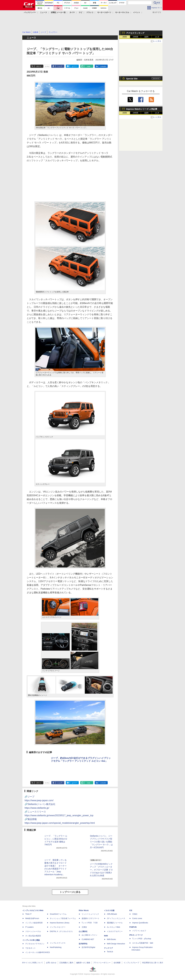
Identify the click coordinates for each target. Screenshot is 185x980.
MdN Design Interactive (116, 944)
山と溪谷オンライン (89, 935)
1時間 (125, 37)
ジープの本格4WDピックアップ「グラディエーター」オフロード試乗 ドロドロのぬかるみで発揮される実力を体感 (101, 870)
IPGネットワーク (136, 935)
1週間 (146, 37)
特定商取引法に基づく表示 (153, 963)
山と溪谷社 (83, 931)
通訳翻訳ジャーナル (115, 923)
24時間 (135, 37)
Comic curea (137, 918)
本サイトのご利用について (33, 963)
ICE (131, 910)
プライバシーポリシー (102, 963)
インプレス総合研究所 (34, 923)
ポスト (39, 66)
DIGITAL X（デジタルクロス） (62, 931)
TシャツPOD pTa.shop (142, 939)
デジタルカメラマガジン (35, 944)
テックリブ (108, 948)
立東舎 (84, 927)
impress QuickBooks (140, 923)
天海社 (135, 914)
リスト (47, 66)
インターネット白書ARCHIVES (38, 952)
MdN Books (111, 939)
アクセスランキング (135, 33)
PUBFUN (133, 927)
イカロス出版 (109, 910)
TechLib (110, 952)
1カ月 (157, 37)
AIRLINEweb (112, 914)
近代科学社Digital (88, 947)
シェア (60, 66)
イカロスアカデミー (115, 931)
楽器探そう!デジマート (91, 918)
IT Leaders (29, 927)
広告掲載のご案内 (66, 963)
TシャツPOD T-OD (90, 923)
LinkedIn (103, 66)
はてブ (74, 66)
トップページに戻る (70, 892)
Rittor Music (84, 910)
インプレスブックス (58, 943)
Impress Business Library (60, 923)
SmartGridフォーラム (58, 914)
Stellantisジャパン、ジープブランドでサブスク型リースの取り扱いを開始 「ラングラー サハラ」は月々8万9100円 (101, 842)
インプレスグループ (131, 963)
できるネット (30, 948)
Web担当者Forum (32, 918)
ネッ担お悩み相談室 (33, 936)
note (89, 66)
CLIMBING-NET (88, 939)
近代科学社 (83, 944)
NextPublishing (56, 947)
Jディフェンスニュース (116, 918)
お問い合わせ (51, 963)
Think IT (28, 914)
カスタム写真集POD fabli (143, 943)
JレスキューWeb (113, 927)
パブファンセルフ (139, 931)
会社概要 (117, 963)
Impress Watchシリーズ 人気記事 (142, 109)
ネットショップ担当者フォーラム (63, 918)
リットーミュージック (90, 914)
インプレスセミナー (58, 927)
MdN (106, 936)
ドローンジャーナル (33, 931)
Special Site (132, 79)
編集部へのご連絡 (83, 963)
